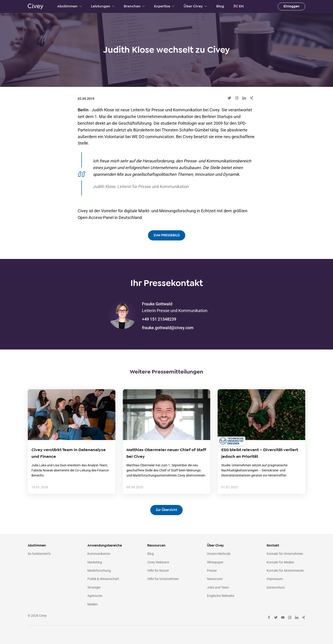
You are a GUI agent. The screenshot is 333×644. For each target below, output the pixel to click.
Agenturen (95, 596)
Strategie (94, 587)
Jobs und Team (218, 587)
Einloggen (291, 6)
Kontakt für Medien (280, 562)
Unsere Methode (219, 554)
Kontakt (273, 545)
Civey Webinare (158, 562)
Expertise (164, 6)
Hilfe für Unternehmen (163, 579)
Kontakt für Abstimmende (285, 571)
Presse (212, 571)
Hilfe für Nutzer (158, 571)
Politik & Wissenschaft (103, 579)
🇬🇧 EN (239, 6)
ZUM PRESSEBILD (167, 235)
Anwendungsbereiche (105, 545)
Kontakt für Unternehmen (285, 554)
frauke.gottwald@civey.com (168, 328)
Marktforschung (99, 571)
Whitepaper (215, 562)
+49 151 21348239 (159, 319)
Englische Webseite (221, 596)
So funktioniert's (39, 554)
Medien (93, 604)
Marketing (95, 562)
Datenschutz (276, 587)
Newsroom (215, 579)
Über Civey (195, 6)
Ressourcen (156, 545)
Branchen (134, 6)
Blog (220, 6)
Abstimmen (69, 6)
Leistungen (103, 6)
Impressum (275, 579)
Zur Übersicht (166, 510)
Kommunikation (99, 554)
